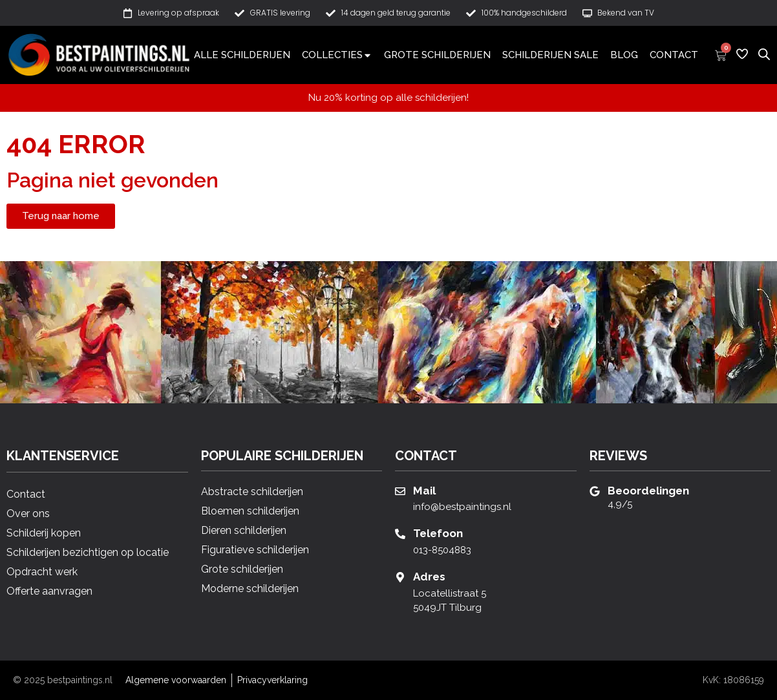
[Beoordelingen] (595, 491)
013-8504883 (442, 550)
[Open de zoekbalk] (764, 54)
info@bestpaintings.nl (462, 507)
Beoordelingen (648, 491)
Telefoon (438, 533)
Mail (424, 491)
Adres (429, 577)
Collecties (337, 55)
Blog (624, 55)
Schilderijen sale (550, 55)
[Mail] (400, 491)
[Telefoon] (400, 534)
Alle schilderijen (242, 55)
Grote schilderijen (437, 55)
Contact (674, 55)
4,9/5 (620, 504)
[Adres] (400, 577)
